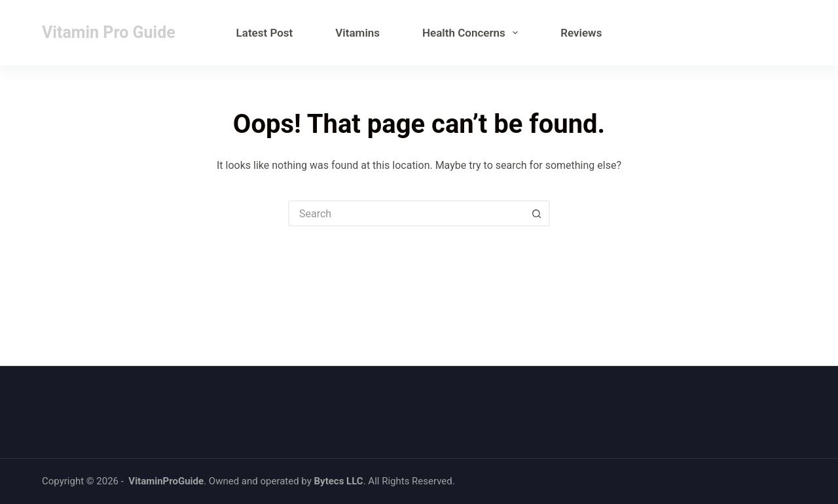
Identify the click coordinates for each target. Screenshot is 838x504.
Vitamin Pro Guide (109, 32)
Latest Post (265, 33)
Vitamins (357, 33)
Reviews (581, 33)
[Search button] (537, 213)
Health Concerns (473, 33)
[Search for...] (406, 213)
